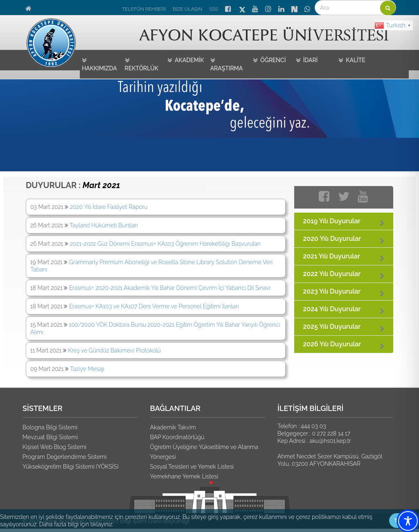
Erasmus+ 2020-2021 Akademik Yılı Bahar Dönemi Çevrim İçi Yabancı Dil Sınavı (170, 288)
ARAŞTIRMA (227, 64)
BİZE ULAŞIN (187, 9)
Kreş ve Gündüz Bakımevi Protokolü (114, 350)
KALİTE (352, 61)
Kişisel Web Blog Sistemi (54, 447)
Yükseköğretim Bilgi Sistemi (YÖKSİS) (71, 467)
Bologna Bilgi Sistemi (50, 427)
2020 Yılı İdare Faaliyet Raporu (109, 207)
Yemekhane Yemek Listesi (184, 476)
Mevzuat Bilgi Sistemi (50, 437)
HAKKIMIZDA (99, 64)
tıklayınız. (102, 524)
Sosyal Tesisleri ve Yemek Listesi (192, 467)
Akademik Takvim (173, 427)
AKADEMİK (186, 61)
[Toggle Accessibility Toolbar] (408, 521)
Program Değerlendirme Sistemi (64, 457)
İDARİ (307, 61)
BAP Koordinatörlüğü (177, 437)
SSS (214, 9)
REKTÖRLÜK (142, 64)
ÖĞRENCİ (269, 61)
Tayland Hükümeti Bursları (104, 225)
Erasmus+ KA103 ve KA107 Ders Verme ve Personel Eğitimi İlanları (154, 306)
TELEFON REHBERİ (144, 9)
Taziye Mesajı (87, 369)
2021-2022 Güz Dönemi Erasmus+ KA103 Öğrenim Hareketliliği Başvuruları (165, 244)
